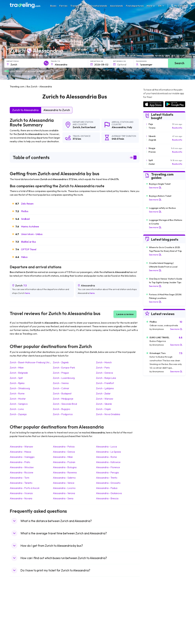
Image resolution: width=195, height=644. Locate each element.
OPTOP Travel (29, 249)
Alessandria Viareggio (22, 457)
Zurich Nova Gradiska (108, 414)
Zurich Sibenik (104, 404)
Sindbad (25, 219)
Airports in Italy (150, 618)
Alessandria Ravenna (65, 472)
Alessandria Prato (20, 462)
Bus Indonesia (62, 634)
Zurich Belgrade (19, 373)
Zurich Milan (17, 368)
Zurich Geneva (104, 373)
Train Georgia (106, 612)
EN (162, 6)
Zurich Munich (104, 362)
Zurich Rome (17, 393)
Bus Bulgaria (61, 605)
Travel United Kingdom (22, 602)
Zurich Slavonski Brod (65, 404)
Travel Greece (18, 612)
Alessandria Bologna (65, 467)
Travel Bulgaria (19, 609)
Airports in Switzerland (154, 615)
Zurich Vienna (61, 383)
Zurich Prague (61, 373)
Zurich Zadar (103, 393)
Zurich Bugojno (62, 409)
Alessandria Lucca (106, 447)
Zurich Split (16, 378)
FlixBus (25, 211)
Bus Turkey (60, 631)
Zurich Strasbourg (20, 388)
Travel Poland (18, 625)
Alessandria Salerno (64, 478)
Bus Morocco (62, 602)
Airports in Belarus (152, 612)
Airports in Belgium (152, 631)
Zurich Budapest (62, 393)
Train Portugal (106, 602)
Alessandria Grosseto (108, 483)
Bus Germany (62, 609)
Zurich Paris (103, 368)
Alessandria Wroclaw (22, 467)
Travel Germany (19, 615)
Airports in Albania (152, 625)
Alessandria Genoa (64, 452)
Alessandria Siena (63, 498)
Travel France (18, 621)
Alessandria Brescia (107, 498)
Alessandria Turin (19, 478)
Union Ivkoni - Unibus (32, 234)
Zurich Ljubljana (105, 388)
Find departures (135, 6)
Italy (129, 127)
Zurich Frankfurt (105, 383)
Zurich (76, 127)
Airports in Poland (152, 628)
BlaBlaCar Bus (28, 242)
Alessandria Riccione (21, 472)
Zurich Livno (17, 409)
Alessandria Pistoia (64, 447)
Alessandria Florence (108, 467)
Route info (177, 128)
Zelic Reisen (27, 204)
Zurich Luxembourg (64, 378)
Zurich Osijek (103, 409)
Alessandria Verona (64, 493)
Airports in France (152, 605)
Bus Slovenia (61, 612)
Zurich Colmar (61, 388)
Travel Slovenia (19, 628)
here (27, 293)
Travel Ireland (18, 631)
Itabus (24, 257)
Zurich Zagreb (61, 362)
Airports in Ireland (152, 609)
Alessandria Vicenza (21, 493)
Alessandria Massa (20, 452)
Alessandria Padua (107, 488)
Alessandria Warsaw (21, 447)
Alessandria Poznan (64, 462)
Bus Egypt (60, 621)
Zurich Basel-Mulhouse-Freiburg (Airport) (32, 362)
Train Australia (106, 615)
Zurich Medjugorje (63, 399)
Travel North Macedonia (23, 605)
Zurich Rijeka (17, 383)
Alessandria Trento (107, 478)
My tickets (178, 6)
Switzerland (88, 127)
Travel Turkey (18, 618)
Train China (105, 609)
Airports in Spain (151, 602)
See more (155, 188)
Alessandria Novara (21, 498)
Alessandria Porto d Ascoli (25, 488)
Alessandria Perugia (107, 472)
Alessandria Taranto (21, 483)
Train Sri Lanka (106, 605)
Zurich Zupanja (18, 414)
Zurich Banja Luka (106, 378)
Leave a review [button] (125, 314)
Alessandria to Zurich (57, 110)
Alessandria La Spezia (108, 452)
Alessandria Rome (106, 457)
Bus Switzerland (63, 628)
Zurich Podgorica (63, 414)
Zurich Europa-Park (64, 368)
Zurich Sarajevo (19, 404)
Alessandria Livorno (64, 488)
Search (179, 63)
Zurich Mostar (18, 399)
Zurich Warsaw (105, 399)
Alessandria (119, 127)
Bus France (61, 618)
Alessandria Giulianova (109, 493)
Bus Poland (60, 625)
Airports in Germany (153, 621)
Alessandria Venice (64, 483)
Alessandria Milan (63, 457)
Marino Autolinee (30, 226)
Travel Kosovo (18, 634)
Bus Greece (61, 615)
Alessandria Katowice (108, 462)
